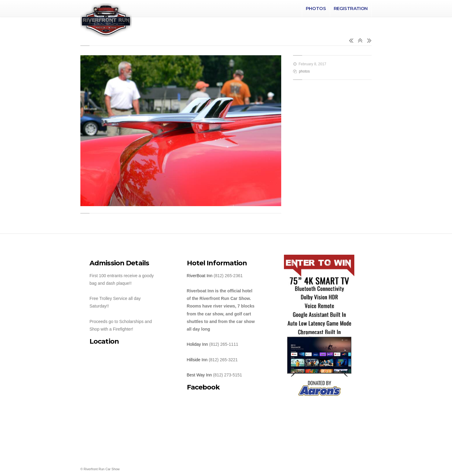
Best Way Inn (199, 375)
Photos (316, 8)
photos (304, 71)
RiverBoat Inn (200, 276)
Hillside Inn (197, 360)
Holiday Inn (197, 344)
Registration (351, 8)
